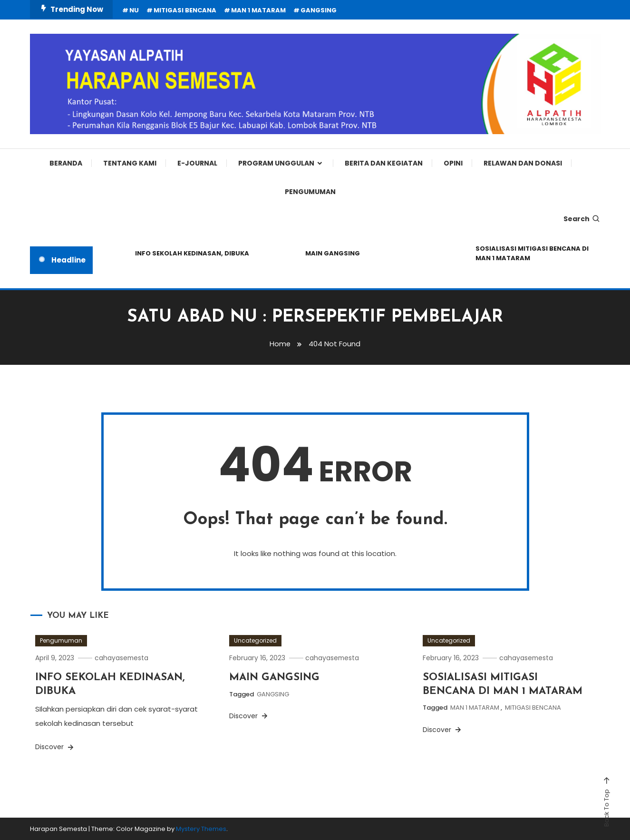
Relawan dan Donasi (523, 163)
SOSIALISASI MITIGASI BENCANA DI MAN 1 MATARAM (532, 253)
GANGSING (319, 10)
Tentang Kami (130, 163)
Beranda (66, 163)
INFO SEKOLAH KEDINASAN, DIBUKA (192, 253)
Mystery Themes (201, 829)
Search (582, 219)
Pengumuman (310, 192)
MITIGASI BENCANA (185, 10)
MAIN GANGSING (333, 253)
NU (134, 10)
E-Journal (197, 163)
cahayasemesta (123, 658)
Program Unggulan (276, 163)
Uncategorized (255, 640)
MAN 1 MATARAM (258, 10)
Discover (55, 747)
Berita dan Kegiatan (384, 163)
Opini (453, 163)
